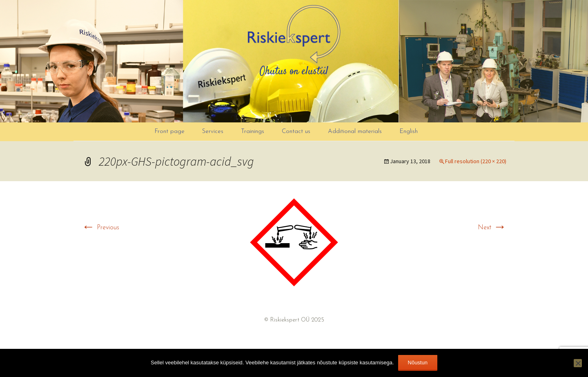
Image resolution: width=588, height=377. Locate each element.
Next (492, 228)
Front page (169, 132)
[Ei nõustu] (578, 363)
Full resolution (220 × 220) (476, 161)
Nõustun (418, 363)
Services (213, 132)
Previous (100, 228)
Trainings (253, 132)
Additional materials (355, 132)
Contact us (296, 132)
